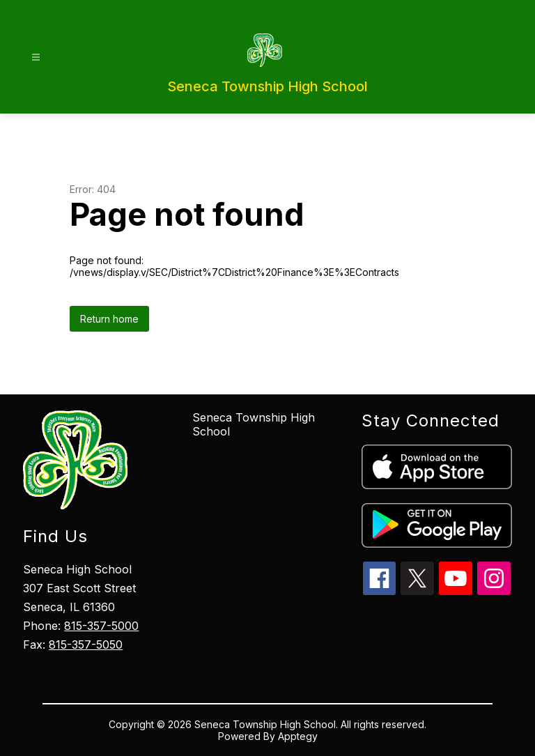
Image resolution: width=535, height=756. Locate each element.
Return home (109, 319)
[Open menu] (36, 57)
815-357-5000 (101, 626)
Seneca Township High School (254, 424)
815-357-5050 (86, 645)
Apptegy (298, 736)
